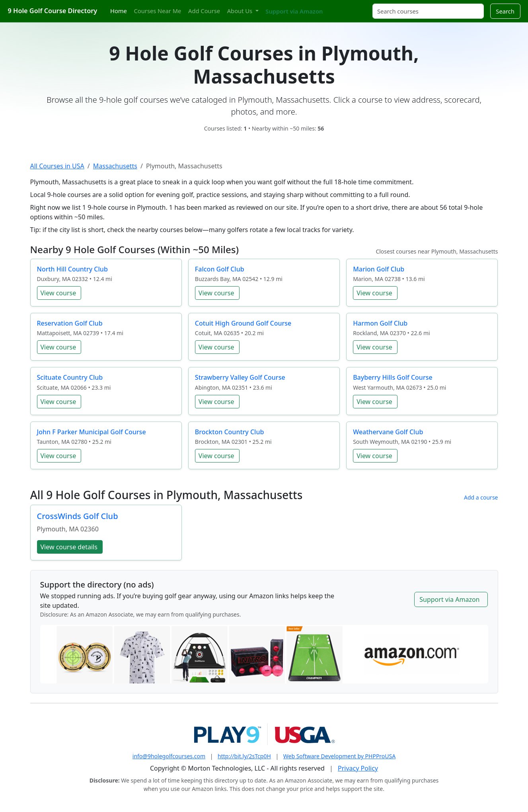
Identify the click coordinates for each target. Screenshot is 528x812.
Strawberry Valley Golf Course (240, 377)
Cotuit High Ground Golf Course (243, 323)
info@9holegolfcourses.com (169, 756)
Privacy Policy (358, 768)
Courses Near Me (158, 11)
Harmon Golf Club (380, 323)
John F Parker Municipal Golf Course (92, 432)
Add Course (204, 11)
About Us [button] (241, 11)
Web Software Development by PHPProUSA (339, 756)
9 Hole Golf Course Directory (53, 11)
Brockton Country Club (230, 432)
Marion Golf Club (379, 269)
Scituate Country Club (70, 377)
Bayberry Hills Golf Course (393, 377)
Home (119, 11)
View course (58, 293)
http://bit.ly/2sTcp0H (244, 756)
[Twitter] (331, 7)
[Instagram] (339, 7)
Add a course (481, 497)
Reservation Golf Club (70, 323)
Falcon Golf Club (220, 269)
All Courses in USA (57, 166)
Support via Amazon (294, 11)
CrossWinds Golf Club (78, 516)
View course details (69, 547)
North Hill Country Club (72, 269)
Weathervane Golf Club (388, 432)
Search (505, 11)
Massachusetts (115, 166)
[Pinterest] (345, 7)
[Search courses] (428, 11)
